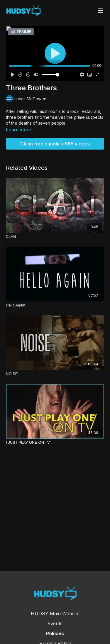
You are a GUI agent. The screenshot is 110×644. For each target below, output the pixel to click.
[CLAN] (55, 237)
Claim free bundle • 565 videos (55, 144)
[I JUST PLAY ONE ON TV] (55, 443)
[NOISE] (55, 374)
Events (55, 623)
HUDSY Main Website (55, 614)
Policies (55, 633)
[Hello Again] (55, 305)
